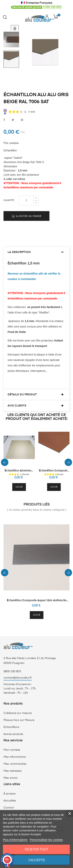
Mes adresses (13, 764)
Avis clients (17, 398)
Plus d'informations (15, 840)
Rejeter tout (36, 849)
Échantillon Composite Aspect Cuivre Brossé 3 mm (54, 464)
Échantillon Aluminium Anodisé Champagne (19, 464)
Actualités (10, 793)
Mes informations (15, 750)
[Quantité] (26, 193)
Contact (9, 800)
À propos (10, 786)
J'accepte (36, 860)
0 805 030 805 (36, 7)
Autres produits (13, 727)
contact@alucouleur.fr (18, 670)
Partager (4, 120)
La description (19, 245)
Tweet (13, 120)
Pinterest (22, 120)
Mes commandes (15, 757)
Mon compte (12, 743)
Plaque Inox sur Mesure (19, 713)
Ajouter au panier (26, 209)
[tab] (36, 245)
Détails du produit (22, 387)
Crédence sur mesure (18, 706)
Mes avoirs (11, 771)
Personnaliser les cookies (46, 840)
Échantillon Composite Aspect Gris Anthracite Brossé (37, 593)
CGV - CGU (11, 807)
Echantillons (11, 720)
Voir (19, 480)
